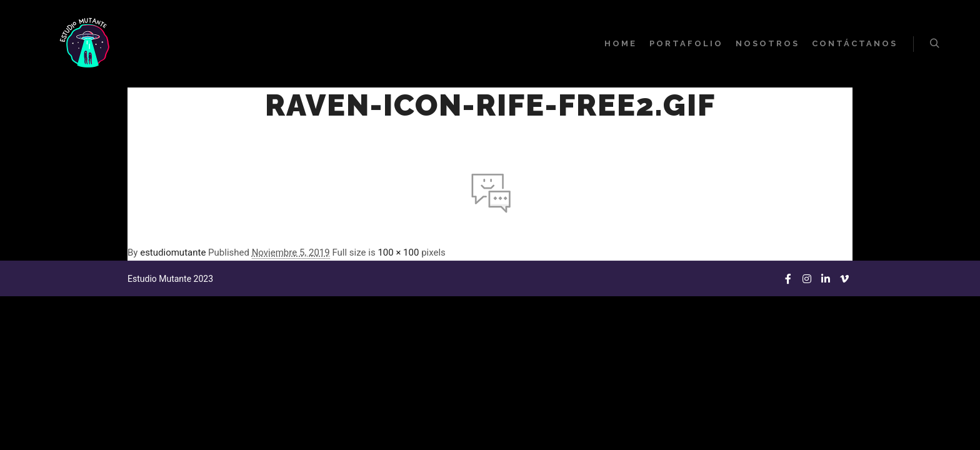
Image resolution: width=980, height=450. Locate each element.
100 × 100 (398, 252)
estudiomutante (173, 252)
